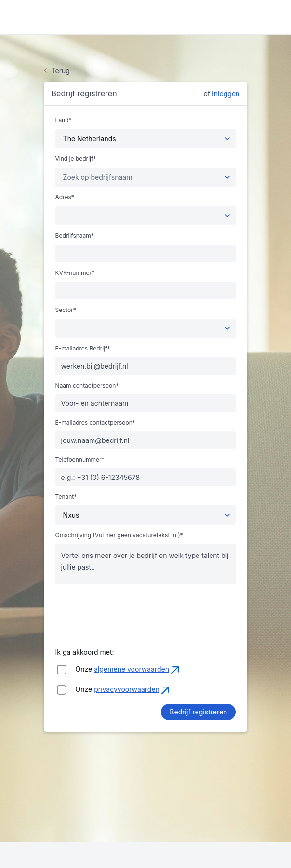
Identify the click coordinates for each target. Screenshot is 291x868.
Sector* (66, 310)
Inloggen (226, 94)
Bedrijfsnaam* (75, 236)
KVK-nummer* (75, 273)
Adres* (65, 197)
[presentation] (129, 611)
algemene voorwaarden (132, 669)
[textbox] (98, 177)
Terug (61, 71)
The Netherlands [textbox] (90, 138)
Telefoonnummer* (80, 460)
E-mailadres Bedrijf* (83, 349)
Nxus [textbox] (71, 515)
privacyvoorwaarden (127, 689)
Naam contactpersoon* (87, 386)
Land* (64, 120)
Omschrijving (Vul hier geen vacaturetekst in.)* (119, 535)
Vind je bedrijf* (76, 159)
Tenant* (66, 497)
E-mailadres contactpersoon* (95, 423)
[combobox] (146, 139)
